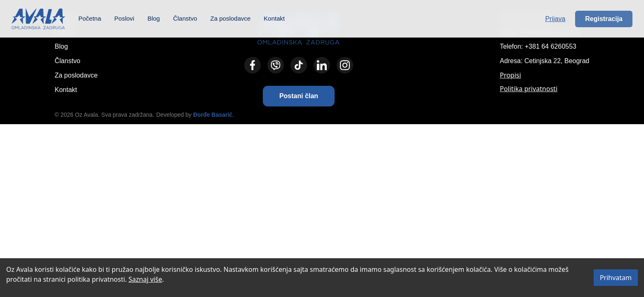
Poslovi (124, 18)
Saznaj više (145, 279)
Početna (90, 18)
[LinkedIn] (322, 65)
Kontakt (274, 18)
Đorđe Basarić (213, 115)
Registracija (604, 19)
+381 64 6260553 (551, 46)
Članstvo (185, 18)
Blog (153, 18)
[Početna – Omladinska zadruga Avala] (38, 19)
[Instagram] (345, 65)
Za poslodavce (231, 18)
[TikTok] (299, 65)
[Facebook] (252, 65)
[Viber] (276, 65)
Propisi (510, 75)
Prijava (555, 19)
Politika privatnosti (528, 89)
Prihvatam (616, 278)
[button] (299, 96)
